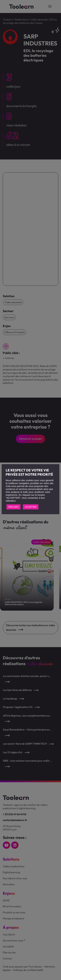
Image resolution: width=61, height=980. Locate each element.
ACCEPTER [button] (31, 507)
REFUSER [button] (14, 507)
